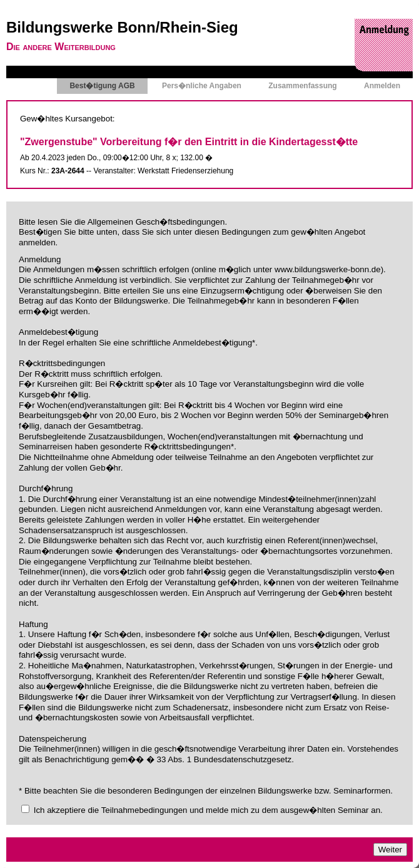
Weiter (390, 850)
